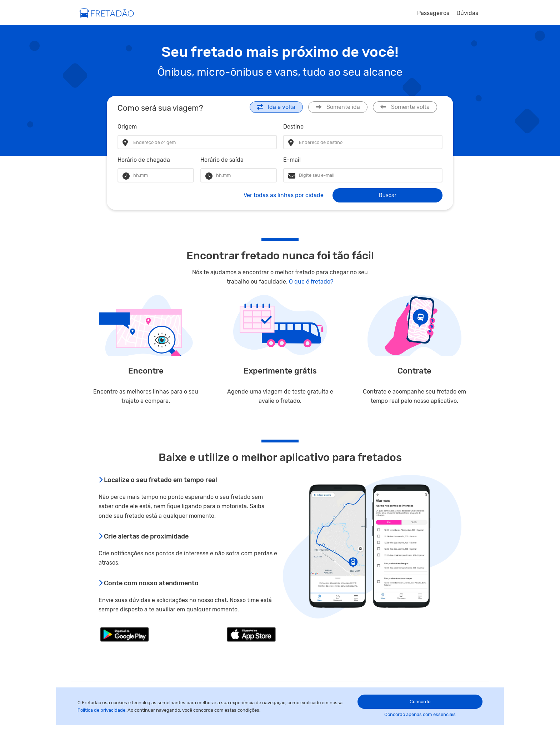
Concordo (420, 702)
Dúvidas (467, 13)
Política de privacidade (101, 710)
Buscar (387, 195)
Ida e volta (276, 107)
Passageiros (433, 13)
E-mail (292, 160)
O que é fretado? (311, 282)
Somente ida (338, 107)
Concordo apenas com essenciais (420, 714)
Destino (293, 127)
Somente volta (405, 107)
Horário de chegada (144, 160)
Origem (127, 127)
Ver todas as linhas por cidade (284, 195)
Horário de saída (222, 160)
